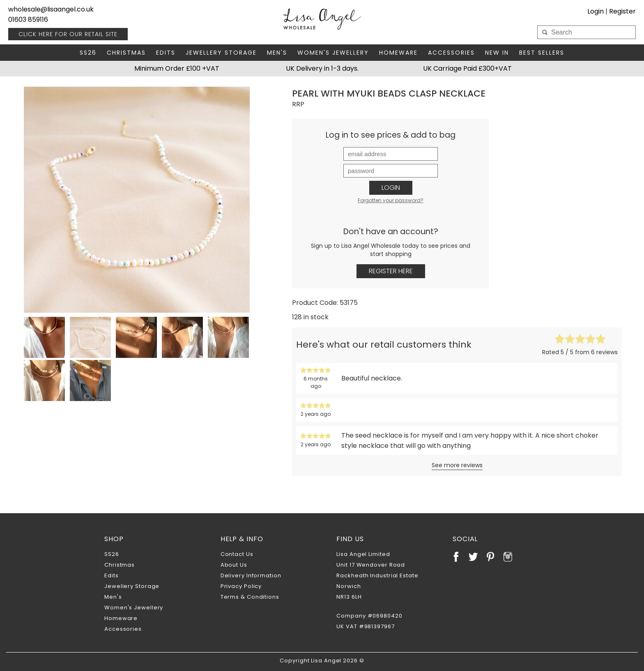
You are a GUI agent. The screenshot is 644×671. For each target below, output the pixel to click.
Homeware (398, 53)
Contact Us (237, 554)
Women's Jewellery (333, 53)
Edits (166, 53)
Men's (277, 53)
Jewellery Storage (221, 53)
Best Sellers (542, 53)
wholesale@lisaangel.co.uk (51, 9)
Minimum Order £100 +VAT (177, 68)
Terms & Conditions (250, 597)
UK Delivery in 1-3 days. (322, 68)
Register (622, 11)
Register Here (391, 271)
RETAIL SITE (68, 34)
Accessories (451, 53)
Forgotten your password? (391, 200)
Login (596, 11)
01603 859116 (28, 20)
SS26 (88, 53)
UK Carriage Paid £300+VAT (467, 68)
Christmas (126, 53)
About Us (234, 565)
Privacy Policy (241, 586)
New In (497, 53)
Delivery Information (251, 575)
